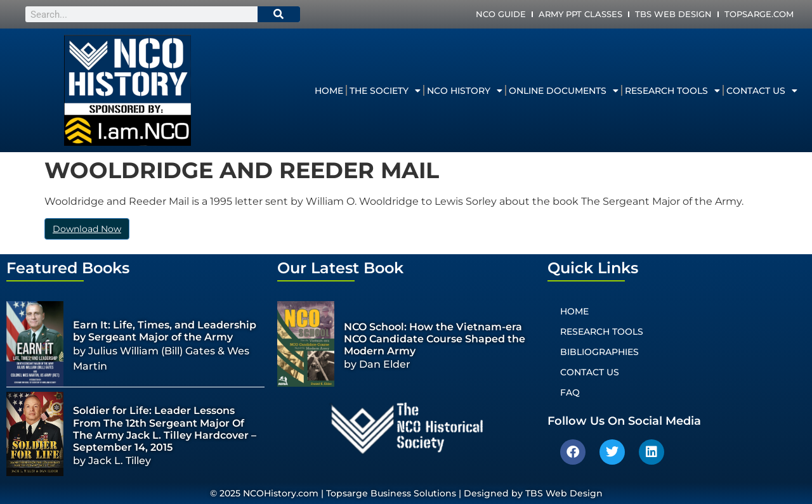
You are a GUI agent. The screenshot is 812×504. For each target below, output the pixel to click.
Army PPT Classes (580, 14)
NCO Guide (501, 14)
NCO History (465, 91)
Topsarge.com (759, 14)
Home (329, 91)
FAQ (570, 392)
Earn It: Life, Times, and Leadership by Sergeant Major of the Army (165, 331)
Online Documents (564, 91)
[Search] (279, 14)
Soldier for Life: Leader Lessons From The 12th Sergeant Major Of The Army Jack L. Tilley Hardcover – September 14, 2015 (165, 429)
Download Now (87, 229)
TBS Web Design (673, 14)
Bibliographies (599, 352)
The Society (385, 91)
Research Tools (672, 91)
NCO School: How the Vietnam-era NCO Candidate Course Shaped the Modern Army (435, 339)
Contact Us (762, 91)
